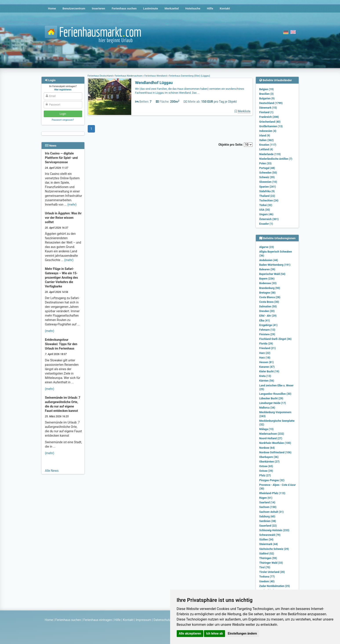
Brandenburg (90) (270, 288)
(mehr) (72, 205)
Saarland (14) (267, 502)
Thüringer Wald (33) (271, 563)
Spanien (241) (268, 187)
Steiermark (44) (269, 544)
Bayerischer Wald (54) (272, 274)
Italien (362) (267, 140)
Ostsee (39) (266, 471)
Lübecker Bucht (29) (271, 398)
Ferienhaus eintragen (98, 620)
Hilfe (210, 8)
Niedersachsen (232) (272, 434)
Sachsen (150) (268, 507)
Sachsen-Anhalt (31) (272, 512)
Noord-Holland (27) (271, 438)
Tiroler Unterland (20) (272, 572)
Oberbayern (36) (269, 457)
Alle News (52, 471)
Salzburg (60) (267, 517)
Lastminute (150, 8)
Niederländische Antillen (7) (276, 159)
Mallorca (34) (267, 408)
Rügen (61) (266, 498)
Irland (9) (265, 136)
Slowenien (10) (268, 182)
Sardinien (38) (268, 521)
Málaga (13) (266, 429)
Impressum (144, 620)
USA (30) (265, 210)
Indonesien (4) (268, 131)
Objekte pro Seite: (235, 145)
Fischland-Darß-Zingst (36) (275, 339)
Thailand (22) (267, 196)
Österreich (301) (269, 219)
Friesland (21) (268, 348)
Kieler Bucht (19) (269, 371)
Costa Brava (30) (269, 302)
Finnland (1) (266, 112)
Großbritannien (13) (271, 126)
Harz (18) (265, 358)
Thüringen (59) (268, 558)
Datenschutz (162, 620)
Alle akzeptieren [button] (190, 633)
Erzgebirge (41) (268, 325)
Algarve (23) (267, 247)
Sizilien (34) (266, 540)
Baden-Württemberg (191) (275, 265)
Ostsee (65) (266, 466)
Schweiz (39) (267, 177)
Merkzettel (172, 8)
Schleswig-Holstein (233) (274, 530)
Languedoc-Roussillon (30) (275, 394)
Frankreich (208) (269, 117)
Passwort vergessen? (63, 120)
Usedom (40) (267, 581)
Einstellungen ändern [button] (242, 633)
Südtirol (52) (267, 554)
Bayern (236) (267, 279)
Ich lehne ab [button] (215, 633)
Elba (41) (265, 321)
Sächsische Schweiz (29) (274, 549)
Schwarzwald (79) (270, 535)
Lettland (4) (266, 149)
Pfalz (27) (265, 475)
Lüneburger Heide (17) (273, 403)
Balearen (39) (267, 269)
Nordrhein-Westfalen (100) (275, 443)
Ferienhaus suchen (124, 8)
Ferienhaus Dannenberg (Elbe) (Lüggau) (189, 76)
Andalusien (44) (269, 260)
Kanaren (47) (267, 367)
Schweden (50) (268, 173)
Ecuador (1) (266, 224)
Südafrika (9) (267, 191)
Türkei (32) (266, 205)
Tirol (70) (265, 567)
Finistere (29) (267, 334)
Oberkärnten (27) (269, 462)
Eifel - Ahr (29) (268, 316)
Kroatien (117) (268, 145)
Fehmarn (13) (267, 330)
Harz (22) (265, 353)
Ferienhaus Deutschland (101, 76)
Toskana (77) (267, 577)
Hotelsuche (193, 8)
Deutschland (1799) (271, 103)
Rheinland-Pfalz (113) (272, 493)
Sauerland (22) (268, 526)
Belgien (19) (267, 89)
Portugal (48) (267, 168)
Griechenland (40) (270, 122)
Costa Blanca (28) (270, 297)
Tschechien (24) (269, 201)
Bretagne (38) (267, 293)
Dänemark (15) (268, 108)
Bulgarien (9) (267, 99)
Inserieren (98, 8)
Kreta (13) (265, 376)
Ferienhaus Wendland (155, 76)
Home (52, 8)
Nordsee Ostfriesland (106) (275, 452)
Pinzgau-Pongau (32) (272, 480)
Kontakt (225, 8)
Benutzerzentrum (74, 8)
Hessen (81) (267, 362)
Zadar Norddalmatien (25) (275, 586)
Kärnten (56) (267, 381)
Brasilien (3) (266, 94)
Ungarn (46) (266, 214)
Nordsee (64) (267, 448)
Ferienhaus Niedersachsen (128, 76)
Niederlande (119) (270, 154)
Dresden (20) (267, 311)
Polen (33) (265, 163)
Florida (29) (266, 344)
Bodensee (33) (268, 283)
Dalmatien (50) (268, 307)
